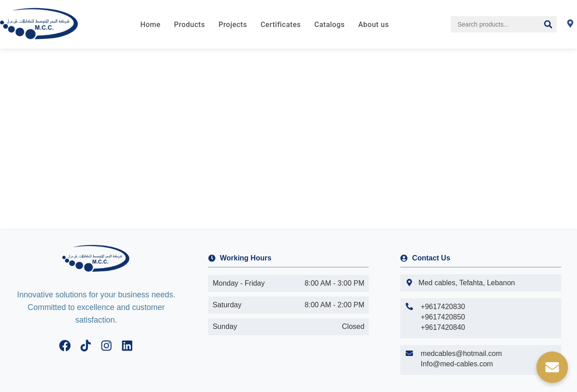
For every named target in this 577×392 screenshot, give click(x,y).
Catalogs (329, 25)
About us (374, 25)
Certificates (281, 25)
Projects (233, 25)
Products (190, 25)
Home (150, 25)
